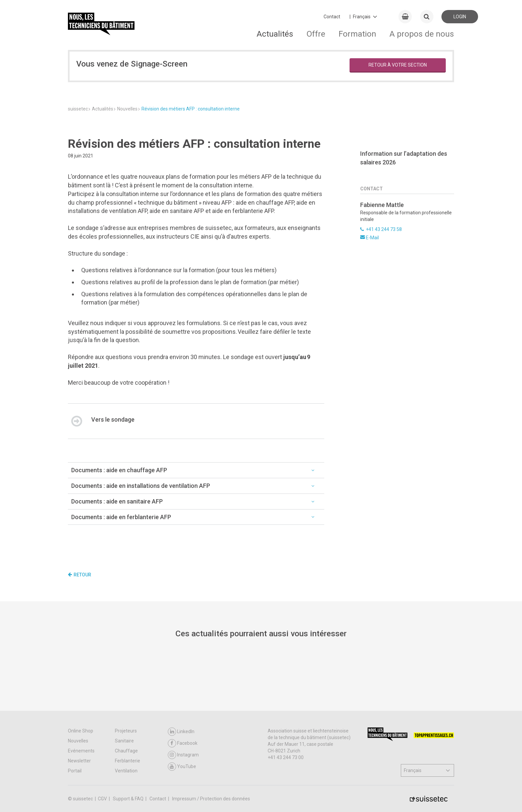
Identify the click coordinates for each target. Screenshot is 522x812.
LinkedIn (181, 732)
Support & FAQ (129, 799)
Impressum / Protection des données (211, 799)
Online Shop (81, 731)
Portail (75, 771)
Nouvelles (78, 741)
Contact (332, 17)
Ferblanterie (128, 761)
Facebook (183, 743)
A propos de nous (422, 34)
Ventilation (126, 771)
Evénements (81, 751)
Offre (316, 34)
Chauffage (126, 751)
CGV (103, 799)
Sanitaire (124, 741)
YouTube (182, 767)
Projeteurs (126, 731)
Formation (357, 34)
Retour (80, 575)
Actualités (275, 34)
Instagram (183, 755)
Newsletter (79, 761)
